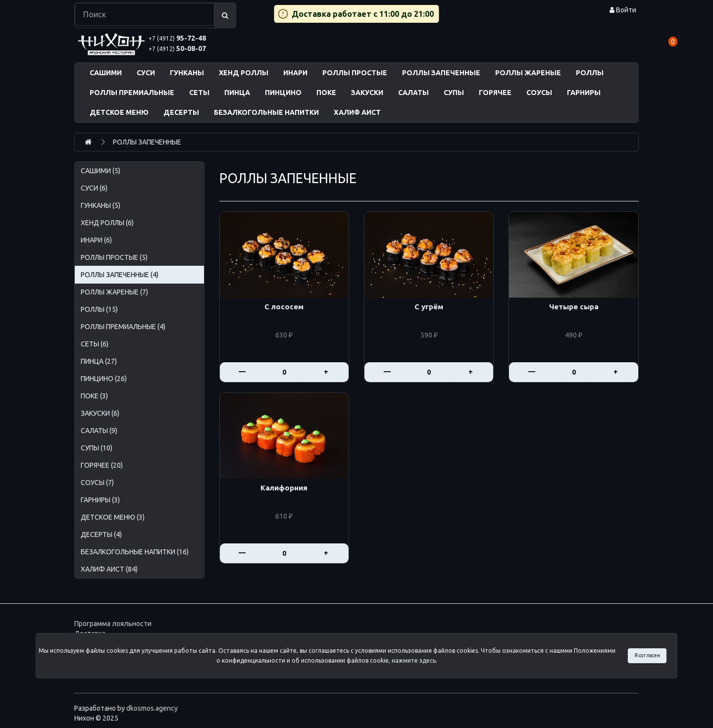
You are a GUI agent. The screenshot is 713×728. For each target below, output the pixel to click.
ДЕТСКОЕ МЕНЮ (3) (113, 517)
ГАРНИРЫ (584, 93)
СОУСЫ (539, 93)
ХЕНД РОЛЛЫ (244, 73)
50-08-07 (177, 49)
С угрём (429, 307)
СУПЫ (454, 93)
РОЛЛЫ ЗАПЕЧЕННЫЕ (441, 73)
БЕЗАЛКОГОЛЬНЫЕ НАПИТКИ (266, 112)
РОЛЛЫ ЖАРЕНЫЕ (528, 73)
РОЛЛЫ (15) (99, 309)
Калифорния (284, 488)
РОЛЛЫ (590, 73)
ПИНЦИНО (283, 93)
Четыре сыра (574, 307)
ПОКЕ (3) (94, 396)
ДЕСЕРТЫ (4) (101, 534)
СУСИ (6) (94, 188)
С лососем (284, 307)
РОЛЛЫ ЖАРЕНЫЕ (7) (114, 292)
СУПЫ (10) (97, 448)
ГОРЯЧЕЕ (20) (102, 465)
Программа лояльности (113, 624)
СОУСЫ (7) (97, 483)
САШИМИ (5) (101, 171)
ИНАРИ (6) (96, 240)
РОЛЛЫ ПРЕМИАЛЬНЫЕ (132, 93)
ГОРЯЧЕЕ (495, 93)
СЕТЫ (199, 93)
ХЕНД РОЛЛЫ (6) (107, 223)
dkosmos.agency (152, 708)
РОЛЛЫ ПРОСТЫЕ (355, 73)
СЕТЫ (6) (95, 344)
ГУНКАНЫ (187, 73)
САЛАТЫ (413, 93)
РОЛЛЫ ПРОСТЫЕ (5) (114, 257)
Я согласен (647, 655)
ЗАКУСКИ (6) (100, 413)
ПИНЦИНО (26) (104, 379)
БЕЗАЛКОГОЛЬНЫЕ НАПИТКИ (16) (135, 552)
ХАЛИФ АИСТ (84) (109, 569)
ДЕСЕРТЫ (181, 112)
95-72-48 (177, 38)
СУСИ (146, 73)
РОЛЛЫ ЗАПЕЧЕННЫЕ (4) (120, 275)
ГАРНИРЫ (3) (100, 500)
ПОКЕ (326, 93)
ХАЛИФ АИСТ (357, 112)
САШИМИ (106, 73)
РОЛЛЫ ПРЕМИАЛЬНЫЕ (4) (123, 327)
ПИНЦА (237, 93)
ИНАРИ (295, 73)
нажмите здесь (414, 660)
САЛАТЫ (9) (99, 431)
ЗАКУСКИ (367, 93)
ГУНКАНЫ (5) (101, 205)
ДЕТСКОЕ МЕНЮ (119, 112)
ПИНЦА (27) (99, 361)
